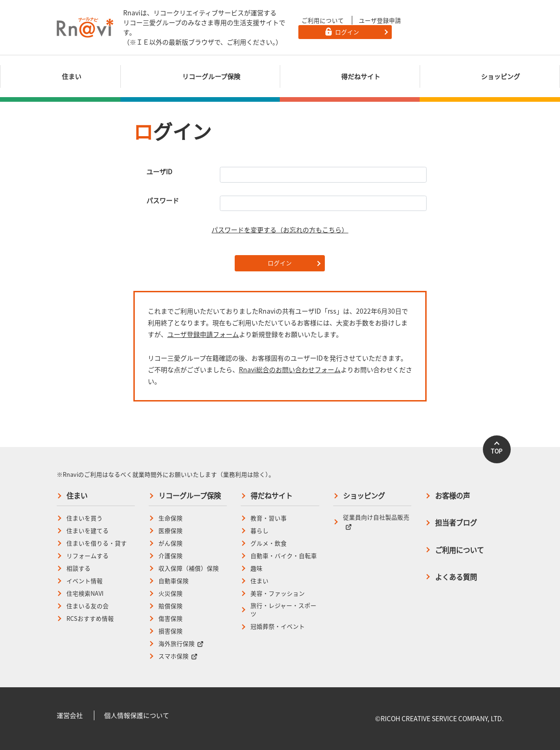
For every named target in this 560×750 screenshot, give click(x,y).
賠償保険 (171, 606)
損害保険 (171, 631)
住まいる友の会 (88, 606)
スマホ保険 (178, 656)
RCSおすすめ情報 (90, 618)
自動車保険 (174, 581)
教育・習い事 (269, 518)
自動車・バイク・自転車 (284, 556)
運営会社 (70, 715)
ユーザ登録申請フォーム (203, 334)
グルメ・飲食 (269, 543)
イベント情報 (85, 581)
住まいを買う (85, 518)
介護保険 (171, 556)
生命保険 (171, 518)
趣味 (257, 568)
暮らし (260, 531)
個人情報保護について (137, 715)
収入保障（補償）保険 (189, 568)
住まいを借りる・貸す (97, 543)
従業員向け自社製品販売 (376, 521)
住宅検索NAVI (85, 593)
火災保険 (171, 593)
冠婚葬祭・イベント (278, 626)
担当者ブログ (456, 523)
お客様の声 (452, 496)
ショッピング (364, 496)
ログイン (280, 263)
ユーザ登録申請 (380, 20)
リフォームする (88, 556)
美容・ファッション (278, 593)
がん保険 (171, 543)
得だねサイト (271, 496)
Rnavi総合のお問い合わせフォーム (290, 369)
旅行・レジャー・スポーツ (283, 610)
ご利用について (323, 20)
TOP (497, 451)
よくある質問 (456, 577)
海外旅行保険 (181, 644)
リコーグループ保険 (190, 496)
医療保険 (171, 531)
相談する (79, 568)
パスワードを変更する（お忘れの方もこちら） (280, 230)
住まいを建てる (88, 531)
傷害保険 (171, 618)
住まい (77, 496)
